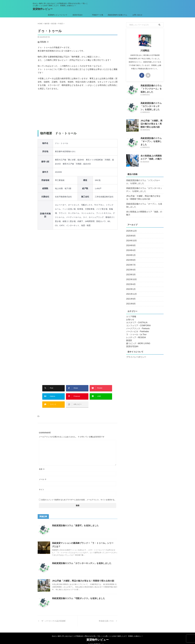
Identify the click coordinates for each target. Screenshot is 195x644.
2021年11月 (131, 291)
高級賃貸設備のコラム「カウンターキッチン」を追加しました (80, 560)
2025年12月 (131, 228)
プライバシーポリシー (135, 354)
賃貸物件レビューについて (58, 15)
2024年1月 (130, 252)
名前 (42, 465)
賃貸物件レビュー (43, 9)
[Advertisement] (78, 110)
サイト (42, 486)
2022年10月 (131, 276)
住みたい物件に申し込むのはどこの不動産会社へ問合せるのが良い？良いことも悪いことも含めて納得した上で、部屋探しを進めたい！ (97, 632)
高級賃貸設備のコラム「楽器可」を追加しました (74, 522)
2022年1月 (130, 286)
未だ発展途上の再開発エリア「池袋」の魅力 (144, 212)
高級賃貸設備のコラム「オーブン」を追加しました (145, 205)
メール (43, 476)
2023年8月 (130, 257)
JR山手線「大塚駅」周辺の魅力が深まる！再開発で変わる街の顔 (81, 577)
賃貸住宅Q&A (77, 15)
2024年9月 (130, 243)
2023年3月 (130, 272)
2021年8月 (130, 301)
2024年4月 (130, 247)
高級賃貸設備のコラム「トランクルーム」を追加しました (145, 182)
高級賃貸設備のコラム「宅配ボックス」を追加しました (77, 595)
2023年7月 (130, 262)
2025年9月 (130, 233)
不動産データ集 (98, 15)
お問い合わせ (137, 15)
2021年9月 (130, 296)
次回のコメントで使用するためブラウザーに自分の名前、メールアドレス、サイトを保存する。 (79, 496)
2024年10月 (131, 238)
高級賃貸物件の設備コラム (117, 15)
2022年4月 (130, 281)
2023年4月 (130, 267)
